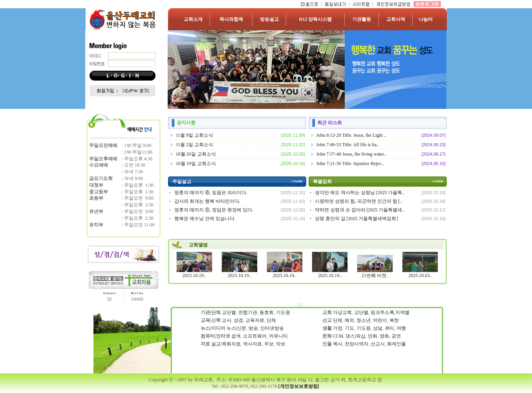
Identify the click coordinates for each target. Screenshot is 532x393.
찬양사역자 (356, 344)
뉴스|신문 (236, 328)
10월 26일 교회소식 (196, 154)
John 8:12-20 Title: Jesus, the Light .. (351, 135)
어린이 (380, 320)
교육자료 (255, 320)
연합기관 (248, 312)
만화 (373, 336)
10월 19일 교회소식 (196, 163)
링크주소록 (382, 312)
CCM (338, 336)
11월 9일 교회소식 (195, 135)
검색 (236, 336)
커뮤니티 (278, 336)
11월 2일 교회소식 (195, 145)
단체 (271, 320)
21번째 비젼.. (375, 275)
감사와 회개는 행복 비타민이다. (207, 201)
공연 (396, 336)
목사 (338, 344)
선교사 (378, 344)
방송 (253, 328)
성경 (238, 320)
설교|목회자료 (226, 344)
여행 (401, 328)
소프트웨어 (255, 336)
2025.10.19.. (194, 275)
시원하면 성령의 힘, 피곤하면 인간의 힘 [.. (359, 201)
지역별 (402, 312)
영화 (384, 336)
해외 (349, 320)
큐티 (389, 328)
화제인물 (396, 344)
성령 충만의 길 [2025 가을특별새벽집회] (356, 219)
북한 (394, 320)
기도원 (283, 312)
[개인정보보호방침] (299, 386)
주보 (269, 344)
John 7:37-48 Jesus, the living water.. (351, 154)
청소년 (364, 320)
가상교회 (342, 312)
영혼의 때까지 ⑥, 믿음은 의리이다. (211, 193)
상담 (378, 328)
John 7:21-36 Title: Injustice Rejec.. (350, 163)
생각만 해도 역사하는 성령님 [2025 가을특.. (360, 193)
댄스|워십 (355, 336)
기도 (349, 328)
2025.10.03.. (420, 275)
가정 (338, 328)
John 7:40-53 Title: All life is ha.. (348, 145)
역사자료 (252, 344)
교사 (227, 320)
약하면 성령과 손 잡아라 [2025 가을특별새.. (360, 210)
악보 (281, 344)
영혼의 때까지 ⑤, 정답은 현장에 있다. (214, 210)
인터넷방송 (272, 328)
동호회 (267, 312)
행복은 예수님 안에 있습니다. (205, 219)
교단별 (229, 312)
